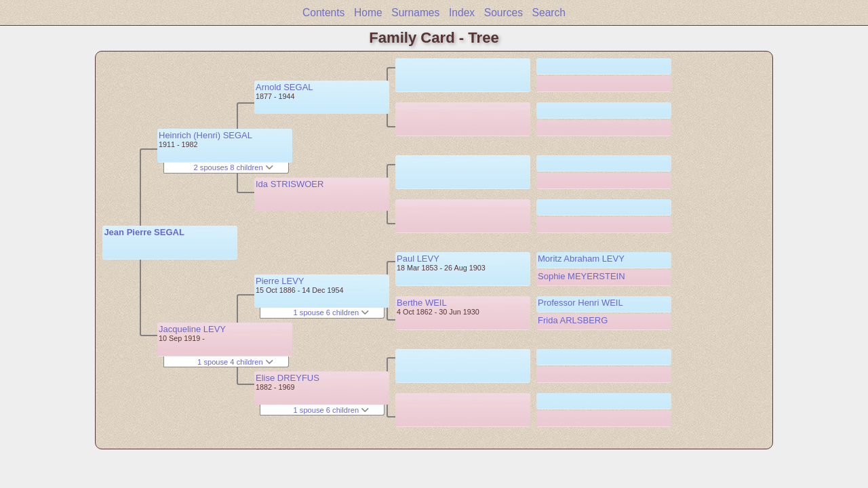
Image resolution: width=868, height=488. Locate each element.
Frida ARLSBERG (573, 320)
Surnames (415, 13)
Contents (323, 13)
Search (549, 13)
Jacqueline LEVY (192, 329)
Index (462, 13)
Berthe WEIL (422, 303)
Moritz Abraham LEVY (581, 259)
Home (368, 13)
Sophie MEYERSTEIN (581, 276)
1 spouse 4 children (235, 362)
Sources (504, 13)
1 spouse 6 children (332, 312)
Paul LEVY (418, 259)
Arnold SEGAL (284, 87)
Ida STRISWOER (290, 184)
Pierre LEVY (280, 281)
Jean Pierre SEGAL (144, 232)
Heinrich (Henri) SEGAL (205, 135)
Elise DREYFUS (288, 378)
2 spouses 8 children (234, 167)
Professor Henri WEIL (580, 303)
